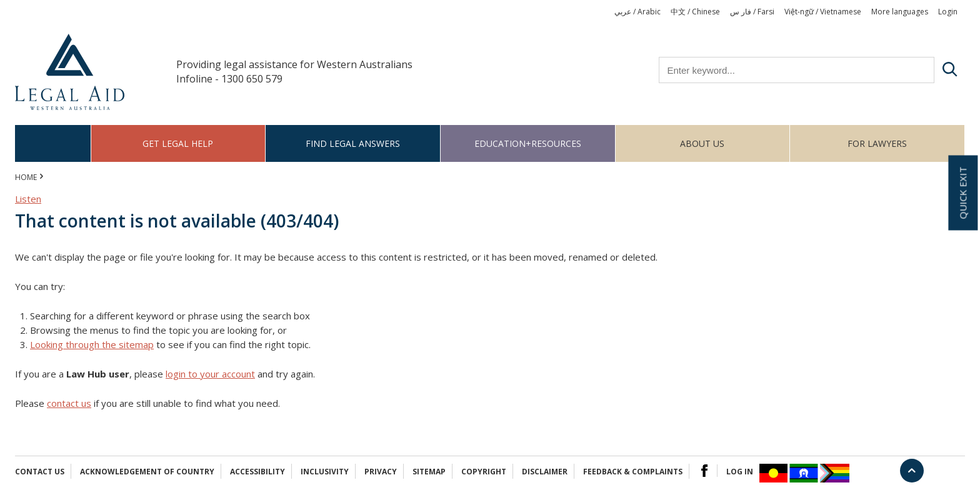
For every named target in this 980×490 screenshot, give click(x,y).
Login (948, 12)
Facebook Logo (704, 471)
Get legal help (178, 143)
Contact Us (40, 472)
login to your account (210, 374)
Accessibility (257, 472)
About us (702, 143)
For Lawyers (877, 143)
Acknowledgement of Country (147, 472)
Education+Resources (528, 143)
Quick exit (962, 193)
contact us (69, 403)
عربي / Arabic (637, 12)
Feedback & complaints (633, 472)
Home (53, 143)
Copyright (484, 472)
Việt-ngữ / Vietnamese (823, 12)
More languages (900, 12)
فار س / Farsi (752, 12)
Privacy (381, 472)
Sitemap (429, 472)
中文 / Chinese (695, 12)
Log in (740, 472)
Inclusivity (325, 472)
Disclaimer (545, 472)
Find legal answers (353, 143)
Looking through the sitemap (92, 344)
